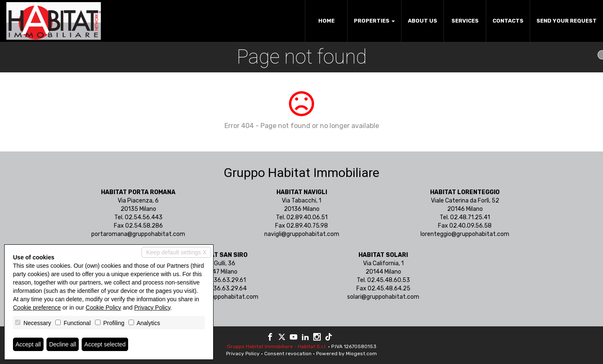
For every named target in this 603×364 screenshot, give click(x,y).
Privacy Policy (243, 354)
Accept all (28, 344)
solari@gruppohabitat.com (383, 297)
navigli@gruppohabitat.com (302, 234)
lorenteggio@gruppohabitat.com (465, 234)
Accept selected (105, 344)
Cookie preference (37, 308)
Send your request (567, 21)
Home (326, 21)
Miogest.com (361, 354)
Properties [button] (374, 21)
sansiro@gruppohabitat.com (220, 297)
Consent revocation (288, 354)
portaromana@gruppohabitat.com (138, 234)
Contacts (508, 21)
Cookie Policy (104, 308)
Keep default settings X (176, 252)
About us (423, 21)
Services (465, 21)
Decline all (63, 344)
